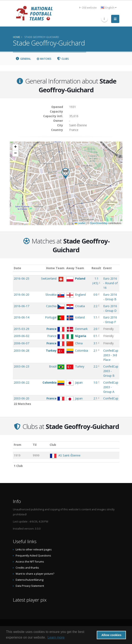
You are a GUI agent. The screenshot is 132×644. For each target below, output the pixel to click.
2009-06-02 (21, 336)
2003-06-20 (21, 398)
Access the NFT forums (30, 562)
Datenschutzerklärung (30, 580)
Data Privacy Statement (30, 586)
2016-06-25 (21, 278)
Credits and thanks (27, 568)
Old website (88, 8)
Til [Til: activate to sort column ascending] (35, 445)
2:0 (95, 329)
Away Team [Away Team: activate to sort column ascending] (75, 268)
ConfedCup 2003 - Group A (111, 387)
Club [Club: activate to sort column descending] (53, 445)
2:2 (95, 306)
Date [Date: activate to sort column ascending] (17, 268)
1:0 (95, 382)
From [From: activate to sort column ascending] (18, 445)
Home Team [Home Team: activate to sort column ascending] (55, 268)
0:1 (95, 336)
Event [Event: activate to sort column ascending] (107, 268)
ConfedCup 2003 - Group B (111, 371)
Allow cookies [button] (111, 635)
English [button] (109, 8)
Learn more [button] (56, 637)
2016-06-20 (21, 295)
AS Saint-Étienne (69, 455)
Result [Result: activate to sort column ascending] (96, 268)
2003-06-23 (21, 366)
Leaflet (80, 223)
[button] (65, 174)
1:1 (95, 317)
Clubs (63, 59)
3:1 (95, 343)
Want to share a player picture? (35, 574)
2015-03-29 (21, 329)
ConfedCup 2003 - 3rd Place (111, 355)
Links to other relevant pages (34, 550)
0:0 (95, 295)
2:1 (95, 351)
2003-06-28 (21, 351)
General (23, 59)
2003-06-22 (21, 382)
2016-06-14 (21, 317)
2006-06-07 (21, 343)
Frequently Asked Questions (33, 556)
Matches (44, 59)
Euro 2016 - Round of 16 (110, 283)
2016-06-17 (21, 306)
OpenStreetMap (99, 223)
